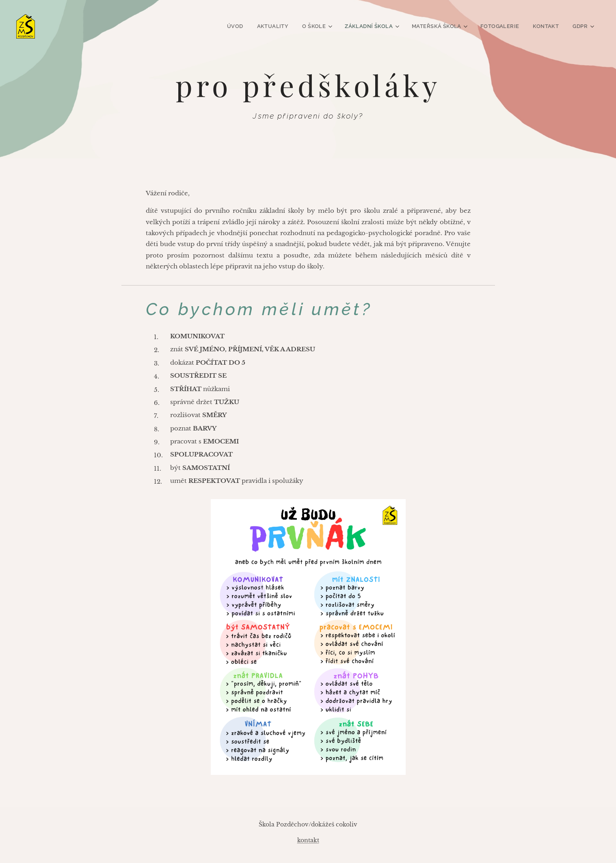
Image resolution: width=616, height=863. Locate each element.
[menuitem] (249, 26)
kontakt (308, 840)
